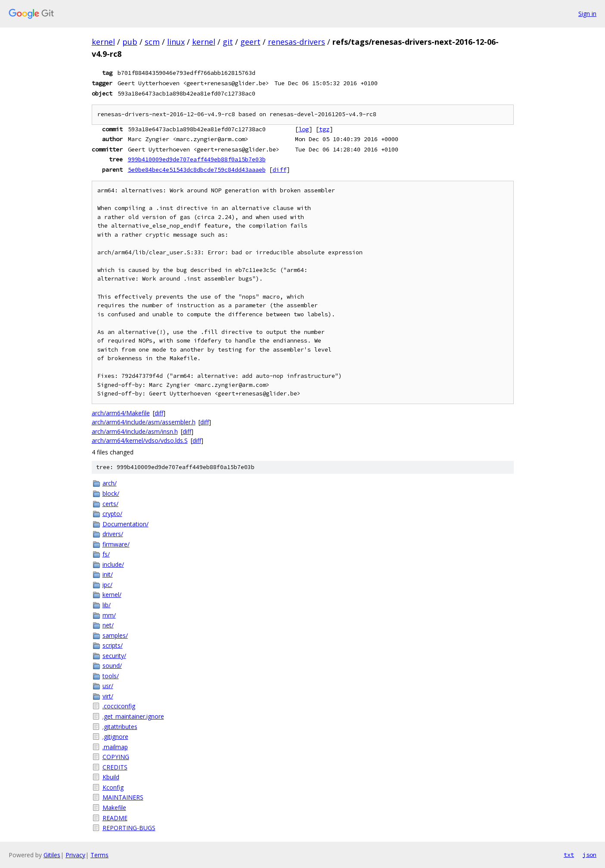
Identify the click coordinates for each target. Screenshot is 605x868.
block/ (111, 493)
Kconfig (113, 787)
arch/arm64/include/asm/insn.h (135, 431)
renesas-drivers (296, 42)
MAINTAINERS (123, 797)
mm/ (109, 615)
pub (130, 42)
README (115, 818)
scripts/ (113, 645)
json (589, 855)
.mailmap (115, 747)
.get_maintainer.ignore (133, 716)
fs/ (106, 554)
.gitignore (115, 737)
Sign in (587, 14)
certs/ (110, 504)
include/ (113, 564)
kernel (103, 42)
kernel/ (112, 595)
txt (569, 855)
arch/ (110, 483)
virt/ (108, 696)
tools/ (111, 676)
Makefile (114, 808)
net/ (108, 625)
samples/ (115, 635)
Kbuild (111, 777)
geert (250, 42)
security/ (114, 656)
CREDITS (115, 767)
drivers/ (113, 534)
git (228, 42)
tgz (324, 129)
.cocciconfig (119, 706)
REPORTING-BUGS (129, 828)
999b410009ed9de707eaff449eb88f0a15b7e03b (197, 159)
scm (152, 42)
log (304, 129)
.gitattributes (120, 727)
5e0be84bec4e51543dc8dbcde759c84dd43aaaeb (197, 170)
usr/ (108, 686)
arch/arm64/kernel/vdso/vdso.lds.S (140, 440)
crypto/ (112, 514)
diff (279, 170)
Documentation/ (126, 524)
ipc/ (107, 585)
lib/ (107, 605)
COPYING (116, 757)
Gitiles (52, 855)
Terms (99, 855)
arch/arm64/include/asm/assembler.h (144, 422)
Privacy (75, 855)
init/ (108, 574)
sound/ (112, 666)
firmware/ (116, 544)
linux (176, 42)
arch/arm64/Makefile (121, 413)
